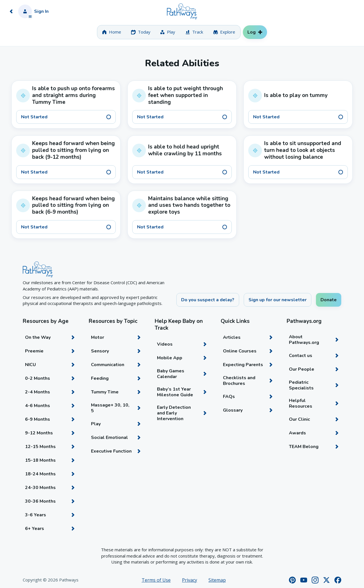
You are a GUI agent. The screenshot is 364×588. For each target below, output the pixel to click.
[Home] (182, 11)
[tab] (112, 32)
